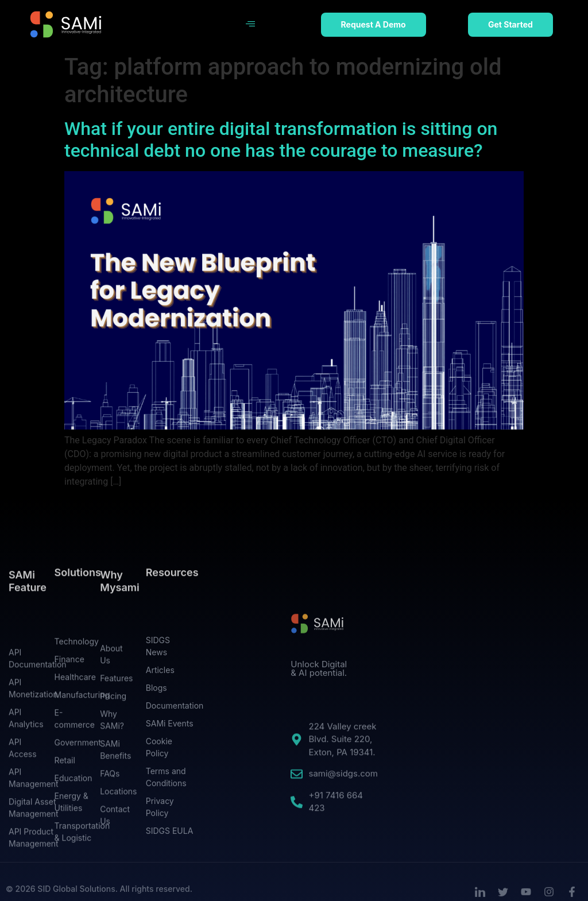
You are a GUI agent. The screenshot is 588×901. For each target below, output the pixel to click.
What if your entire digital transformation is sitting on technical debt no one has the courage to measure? (281, 140)
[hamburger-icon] (250, 25)
